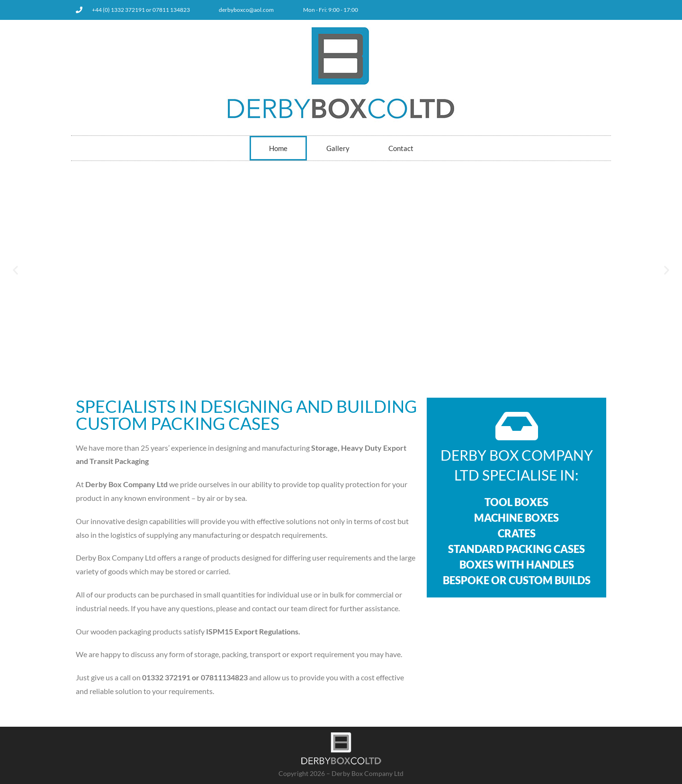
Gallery (338, 148)
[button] (15, 270)
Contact (401, 148)
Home (278, 148)
